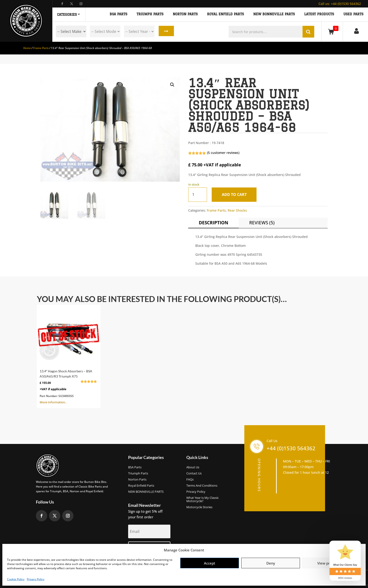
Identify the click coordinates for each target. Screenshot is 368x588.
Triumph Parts (138, 473)
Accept (210, 563)
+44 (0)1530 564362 (340, 4)
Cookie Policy (16, 579)
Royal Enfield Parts (141, 486)
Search (166, 31)
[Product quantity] (198, 195)
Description (213, 223)
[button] (172, 85)
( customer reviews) (223, 153)
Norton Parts (137, 480)
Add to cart (235, 195)
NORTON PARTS (185, 14)
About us (193, 467)
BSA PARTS (118, 14)
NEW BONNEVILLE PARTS (274, 14)
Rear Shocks (237, 210)
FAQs (190, 480)
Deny (271, 563)
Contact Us (194, 473)
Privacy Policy (36, 579)
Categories (67, 15)
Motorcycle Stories (199, 507)
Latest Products (319, 14)
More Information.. (69, 356)
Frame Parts (41, 48)
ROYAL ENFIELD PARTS (225, 14)
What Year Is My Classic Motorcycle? (203, 500)
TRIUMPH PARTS (150, 14)
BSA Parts (135, 467)
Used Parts (353, 14)
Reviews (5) (262, 223)
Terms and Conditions (202, 486)
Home (27, 48)
